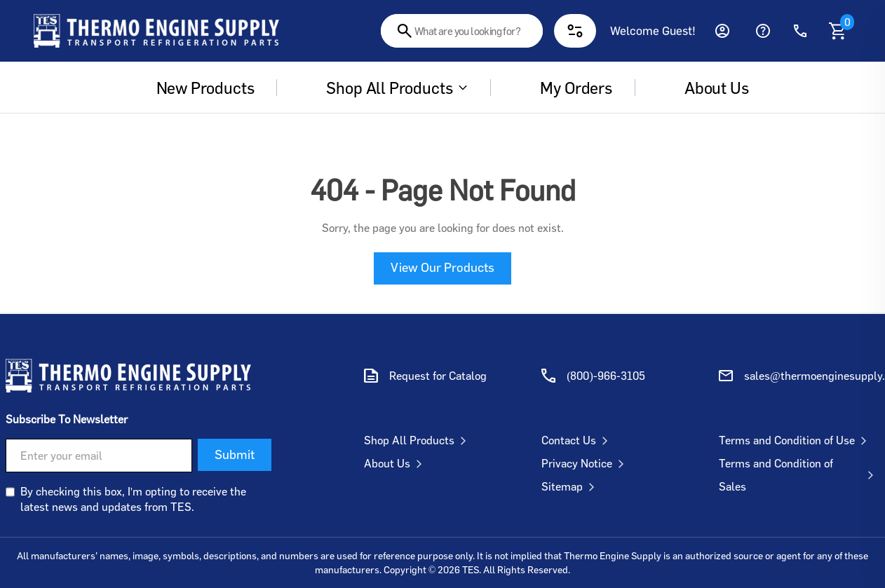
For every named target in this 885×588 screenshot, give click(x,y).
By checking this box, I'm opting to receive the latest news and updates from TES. (133, 499)
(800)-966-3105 (606, 376)
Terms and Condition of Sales (799, 475)
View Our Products (443, 267)
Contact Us (577, 440)
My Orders (566, 88)
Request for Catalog (438, 376)
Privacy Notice (586, 463)
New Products (196, 88)
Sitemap (571, 486)
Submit (235, 454)
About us (707, 88)
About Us (396, 463)
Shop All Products (387, 88)
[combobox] (462, 31)
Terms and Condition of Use (796, 440)
